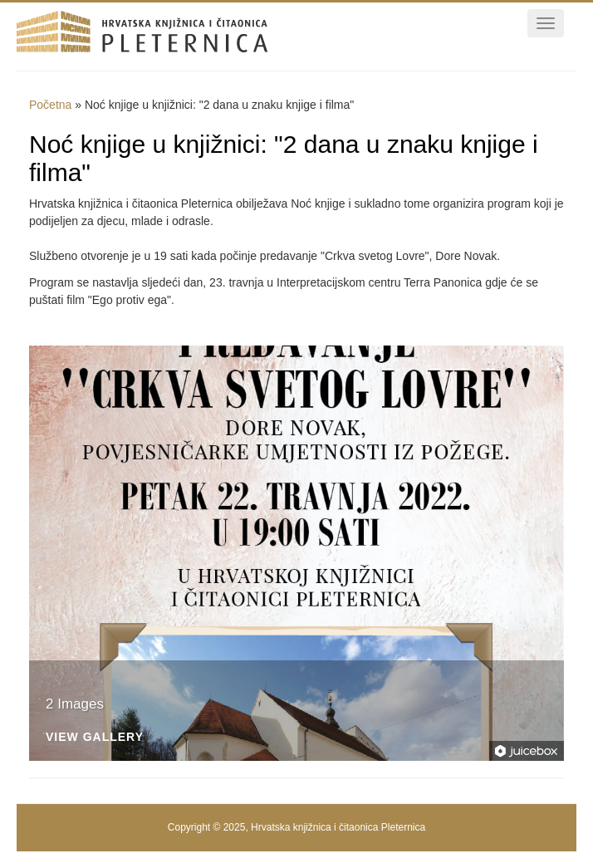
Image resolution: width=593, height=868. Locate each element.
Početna (50, 105)
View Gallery (95, 737)
